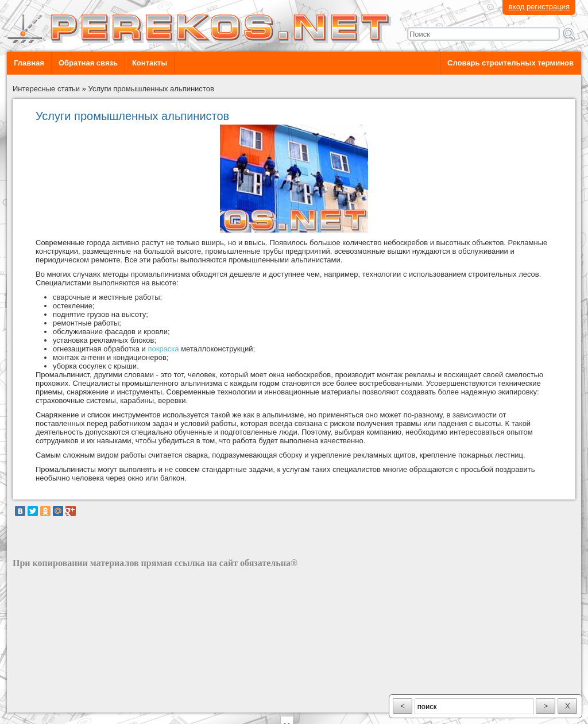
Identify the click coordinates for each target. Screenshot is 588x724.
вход (516, 7)
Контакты (150, 63)
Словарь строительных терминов (510, 63)
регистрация (548, 7)
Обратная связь (88, 63)
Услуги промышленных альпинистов (151, 89)
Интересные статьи (46, 89)
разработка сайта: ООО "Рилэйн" (70, 702)
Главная (29, 63)
